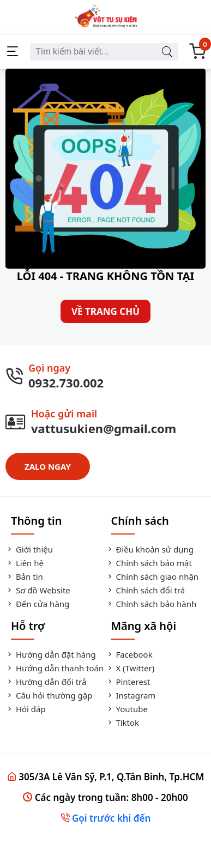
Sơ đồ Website (38, 590)
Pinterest (128, 682)
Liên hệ (25, 563)
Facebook (129, 654)
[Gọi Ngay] (106, 376)
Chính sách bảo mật (149, 563)
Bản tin (24, 576)
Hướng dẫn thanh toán (55, 668)
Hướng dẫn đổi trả (46, 682)
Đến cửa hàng (37, 604)
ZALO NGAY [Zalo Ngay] (48, 466)
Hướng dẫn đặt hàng (51, 654)
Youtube (127, 709)
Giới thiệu (29, 549)
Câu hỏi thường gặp (49, 695)
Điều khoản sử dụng (150, 549)
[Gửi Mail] (106, 422)
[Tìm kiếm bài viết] (167, 52)
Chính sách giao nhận (152, 576)
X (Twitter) (130, 668)
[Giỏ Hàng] (197, 52)
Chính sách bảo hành (151, 604)
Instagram (131, 695)
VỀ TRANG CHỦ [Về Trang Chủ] (106, 311)
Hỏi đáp (26, 709)
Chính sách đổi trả (146, 590)
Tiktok (123, 723)
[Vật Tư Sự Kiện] (106, 17)
